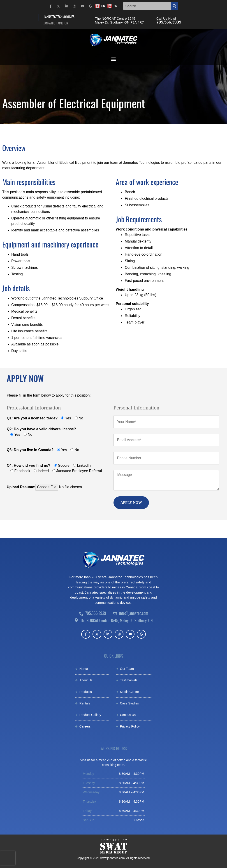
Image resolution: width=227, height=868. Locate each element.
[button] (114, 59)
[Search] (175, 6)
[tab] (59, 17)
